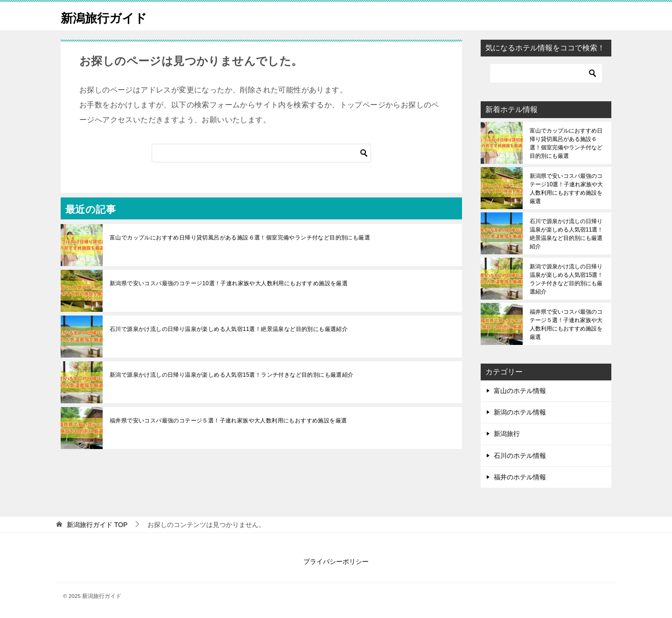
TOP (97, 525)
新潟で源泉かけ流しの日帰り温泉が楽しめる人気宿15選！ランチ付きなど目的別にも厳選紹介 (232, 375)
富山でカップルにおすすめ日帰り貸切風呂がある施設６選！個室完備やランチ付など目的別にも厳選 (240, 238)
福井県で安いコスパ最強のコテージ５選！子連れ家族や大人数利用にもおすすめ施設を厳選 (228, 421)
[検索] (261, 153)
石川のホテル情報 (520, 456)
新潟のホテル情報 (520, 412)
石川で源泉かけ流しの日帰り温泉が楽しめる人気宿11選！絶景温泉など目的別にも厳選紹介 (229, 329)
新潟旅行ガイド (110, 16)
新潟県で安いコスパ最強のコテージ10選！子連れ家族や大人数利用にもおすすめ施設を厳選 (229, 283)
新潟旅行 (507, 434)
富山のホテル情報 (520, 391)
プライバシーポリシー (336, 562)
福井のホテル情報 (520, 477)
